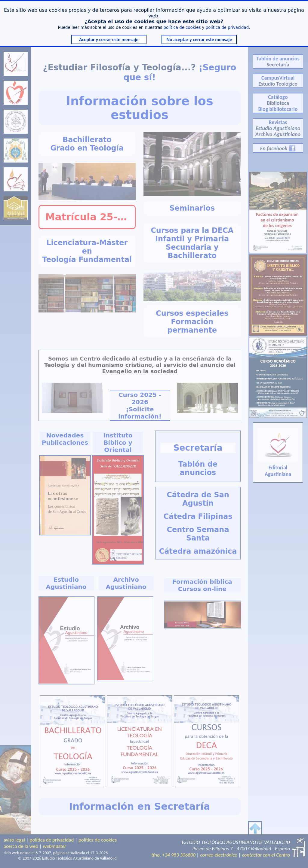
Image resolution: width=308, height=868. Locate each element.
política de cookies (182, 27)
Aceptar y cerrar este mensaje (109, 40)
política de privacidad (227, 27)
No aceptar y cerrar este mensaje (199, 40)
